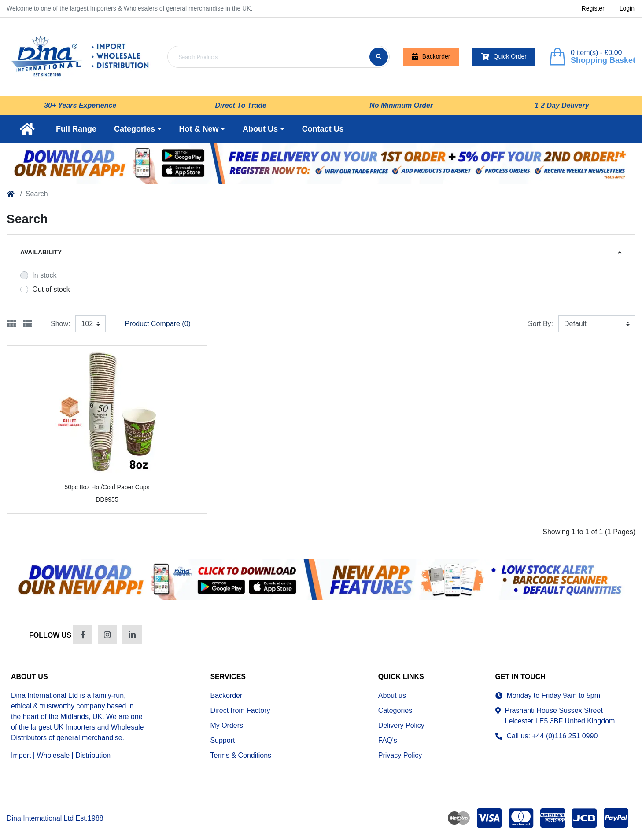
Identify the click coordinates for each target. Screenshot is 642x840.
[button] (138, 129)
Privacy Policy (400, 755)
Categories (395, 710)
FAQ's (388, 740)
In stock (44, 275)
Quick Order (504, 57)
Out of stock (51, 289)
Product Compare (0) (157, 324)
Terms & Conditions (241, 755)
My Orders (227, 725)
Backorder (431, 57)
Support (222, 740)
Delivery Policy (401, 725)
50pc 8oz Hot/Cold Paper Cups (107, 487)
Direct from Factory (240, 710)
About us (392, 695)
